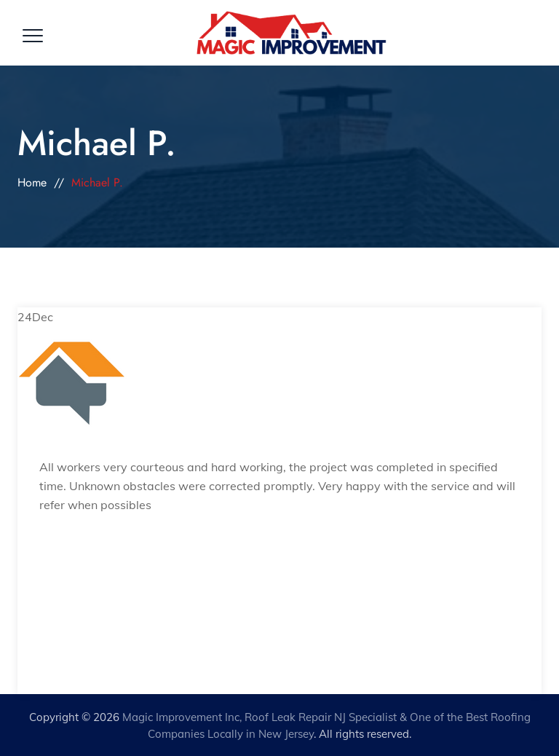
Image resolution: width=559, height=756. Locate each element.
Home (32, 182)
